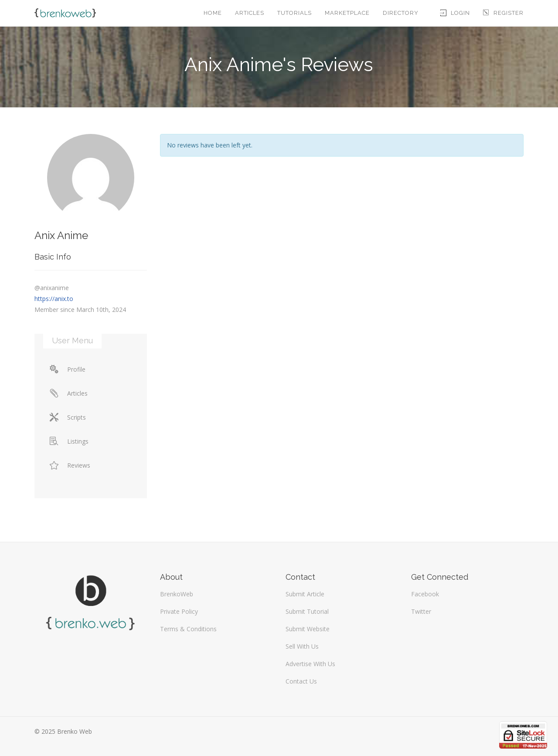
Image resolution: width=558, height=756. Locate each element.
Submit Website (308, 629)
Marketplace (347, 13)
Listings (69, 441)
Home (213, 13)
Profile (68, 369)
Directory (401, 13)
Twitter (421, 611)
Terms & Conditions (188, 629)
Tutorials (294, 13)
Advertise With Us (310, 664)
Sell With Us (302, 646)
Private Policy (179, 611)
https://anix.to (54, 299)
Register (503, 13)
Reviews (70, 465)
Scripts (68, 417)
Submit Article (305, 594)
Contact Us (301, 681)
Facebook (425, 594)
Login (455, 13)
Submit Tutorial (307, 611)
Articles (250, 13)
